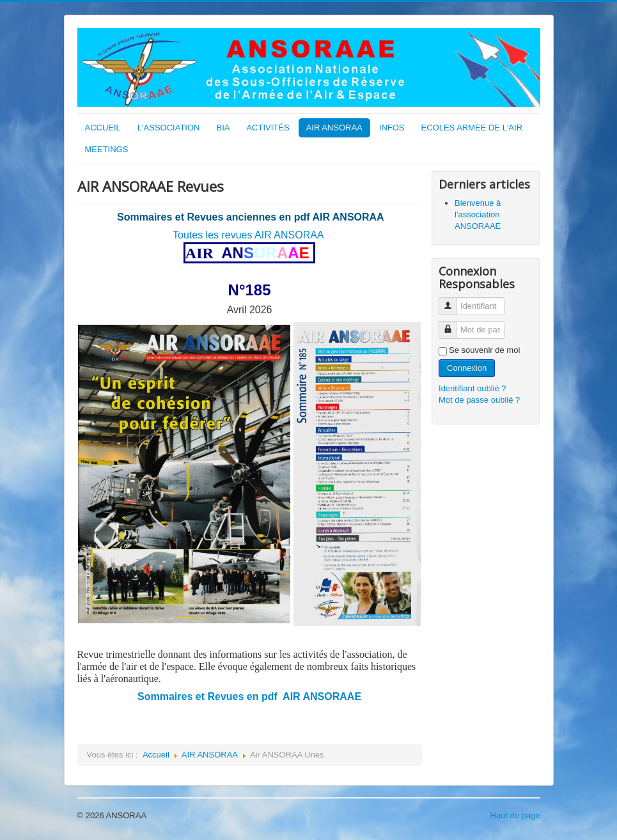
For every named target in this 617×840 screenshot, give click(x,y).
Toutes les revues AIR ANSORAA (248, 235)
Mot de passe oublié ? (479, 400)
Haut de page (515, 815)
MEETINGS (107, 149)
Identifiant (452, 301)
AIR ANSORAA (334, 128)
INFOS (392, 128)
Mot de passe (452, 324)
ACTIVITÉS (268, 128)
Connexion (467, 368)
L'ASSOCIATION (169, 128)
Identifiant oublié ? (473, 388)
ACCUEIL (103, 128)
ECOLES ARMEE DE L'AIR (472, 128)
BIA (223, 128)
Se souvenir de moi (484, 350)
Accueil (156, 755)
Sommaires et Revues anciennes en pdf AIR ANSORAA (251, 217)
